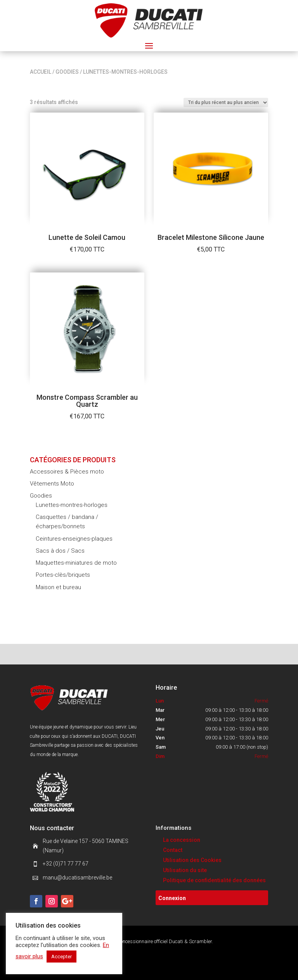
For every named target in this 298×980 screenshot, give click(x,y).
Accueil (41, 72)
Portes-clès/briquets (63, 575)
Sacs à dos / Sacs (60, 551)
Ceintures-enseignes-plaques (74, 539)
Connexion (172, 898)
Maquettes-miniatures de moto (76, 563)
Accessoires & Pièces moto (67, 472)
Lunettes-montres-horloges (72, 505)
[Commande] (226, 102)
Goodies (67, 72)
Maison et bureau (58, 587)
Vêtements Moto (52, 484)
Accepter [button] (62, 957)
